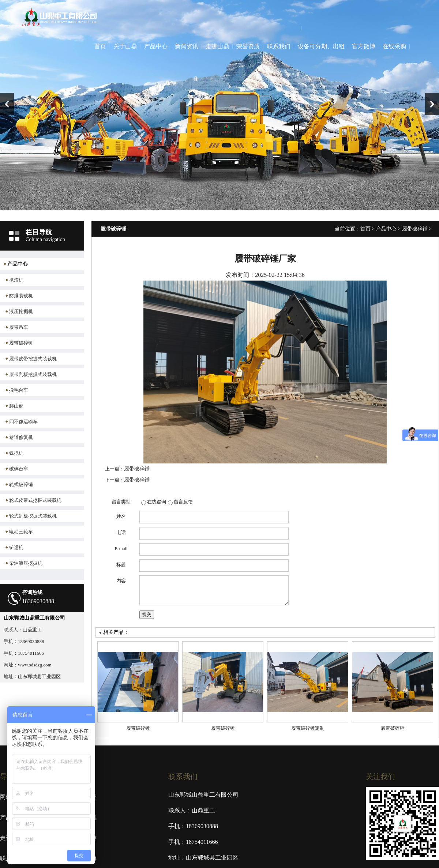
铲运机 (16, 547)
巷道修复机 (21, 437)
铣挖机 (16, 453)
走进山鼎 (217, 46)
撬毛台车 (19, 390)
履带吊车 (19, 327)
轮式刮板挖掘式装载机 (33, 516)
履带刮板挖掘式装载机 (33, 374)
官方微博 (364, 46)
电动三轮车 (21, 532)
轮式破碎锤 (21, 484)
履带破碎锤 (21, 343)
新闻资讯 (187, 46)
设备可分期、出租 (321, 46)
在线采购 (394, 46)
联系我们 (279, 46)
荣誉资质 (248, 46)
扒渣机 (16, 280)
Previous (7, 104)
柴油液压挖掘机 (26, 563)
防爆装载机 (21, 296)
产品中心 (156, 46)
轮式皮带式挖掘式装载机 (35, 500)
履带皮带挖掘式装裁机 (33, 359)
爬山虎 (16, 406)
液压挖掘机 (21, 311)
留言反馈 (183, 502)
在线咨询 (157, 502)
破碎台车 (19, 469)
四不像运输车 (23, 422)
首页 (100, 46)
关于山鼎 (125, 46)
